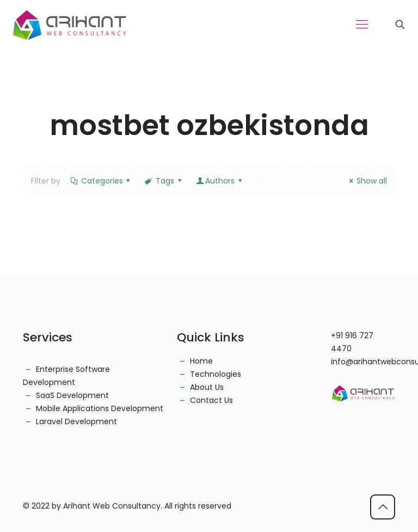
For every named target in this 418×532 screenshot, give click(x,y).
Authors (220, 181)
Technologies (216, 374)
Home (201, 361)
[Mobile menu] (362, 25)
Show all (366, 181)
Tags (164, 181)
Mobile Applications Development (100, 408)
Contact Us (211, 400)
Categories (101, 181)
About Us (207, 387)
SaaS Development (72, 395)
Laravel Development (76, 421)
